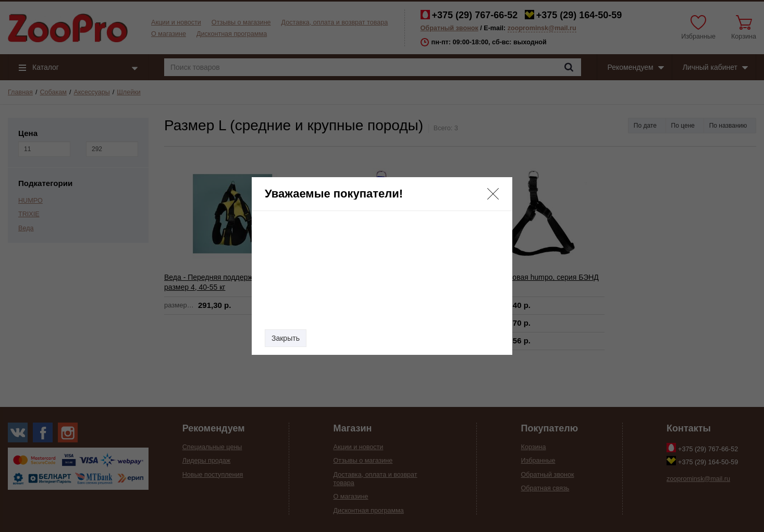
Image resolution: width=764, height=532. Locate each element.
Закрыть (286, 338)
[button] (493, 194)
